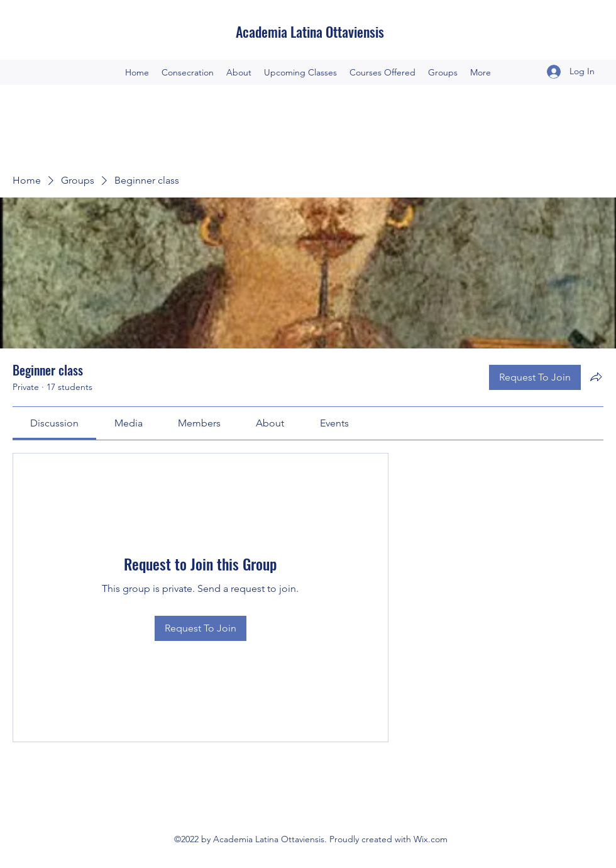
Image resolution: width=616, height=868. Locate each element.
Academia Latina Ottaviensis (310, 31)
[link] (54, 423)
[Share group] (596, 377)
